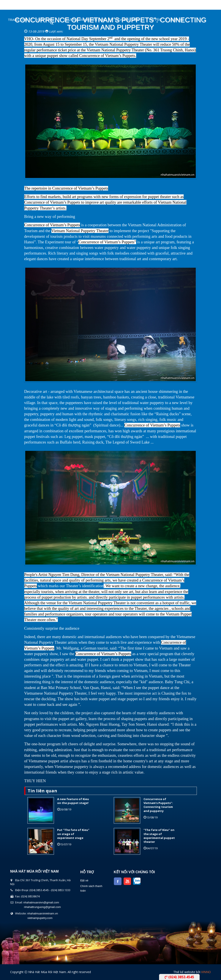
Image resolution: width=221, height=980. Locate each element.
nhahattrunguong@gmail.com (42, 907)
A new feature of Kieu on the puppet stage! (73, 801)
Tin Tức (155, 20)
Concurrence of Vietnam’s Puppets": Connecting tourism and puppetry (158, 805)
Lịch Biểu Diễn (127, 20)
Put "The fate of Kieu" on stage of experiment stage (73, 834)
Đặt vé (84, 880)
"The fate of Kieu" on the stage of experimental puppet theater (159, 836)
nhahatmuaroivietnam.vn (43, 913)
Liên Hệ (177, 20)
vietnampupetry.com (40, 918)
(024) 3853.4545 (179, 977)
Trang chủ (18, 20)
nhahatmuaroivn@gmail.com (41, 902)
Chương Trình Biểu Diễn (84, 20)
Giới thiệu (45, 20)
